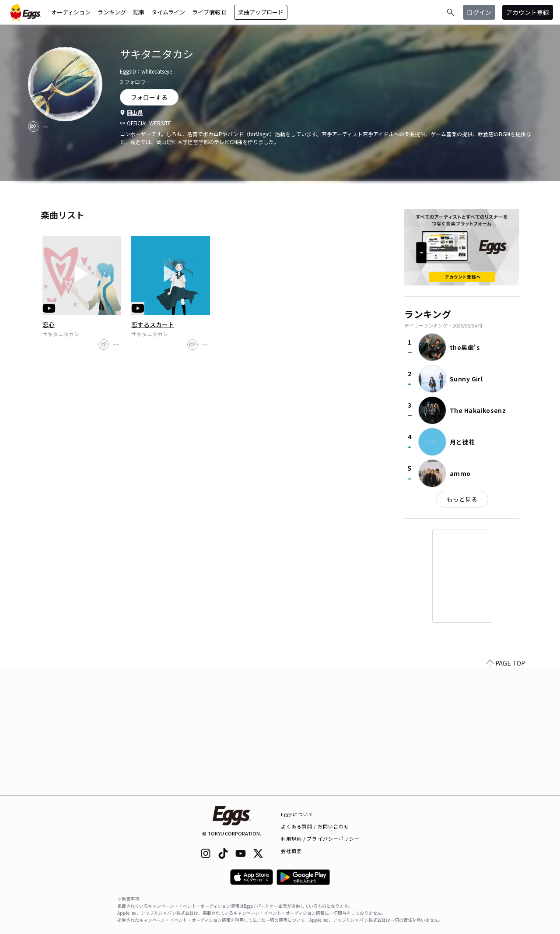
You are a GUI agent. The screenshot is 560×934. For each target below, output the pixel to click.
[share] (33, 127)
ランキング (112, 12)
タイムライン (168, 12)
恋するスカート (153, 324)
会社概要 (291, 851)
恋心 (49, 324)
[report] (45, 127)
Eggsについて (297, 814)
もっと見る (462, 499)
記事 (139, 12)
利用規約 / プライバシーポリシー (320, 839)
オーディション (71, 12)
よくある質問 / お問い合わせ (315, 826)
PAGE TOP (506, 790)
